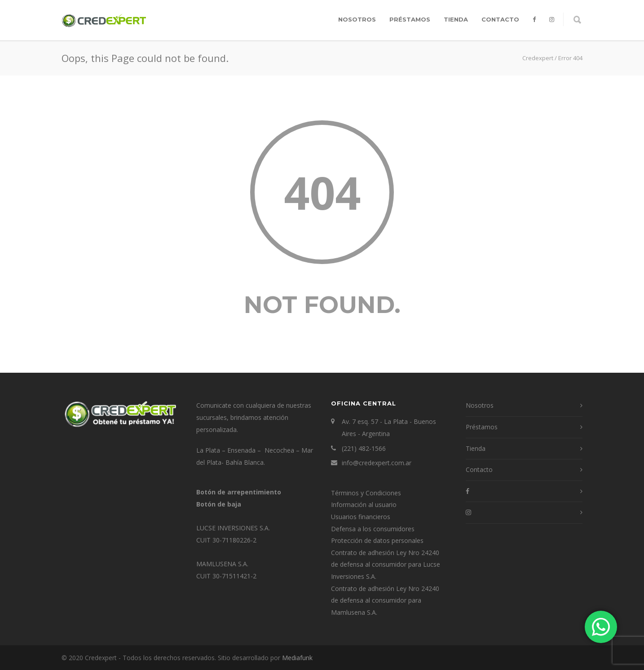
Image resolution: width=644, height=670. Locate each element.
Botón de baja (219, 504)
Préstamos (410, 19)
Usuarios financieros (361, 517)
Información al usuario (364, 505)
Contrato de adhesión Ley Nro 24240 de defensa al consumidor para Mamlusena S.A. (385, 600)
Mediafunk (297, 658)
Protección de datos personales (377, 540)
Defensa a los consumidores (373, 529)
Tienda (456, 19)
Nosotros (357, 19)
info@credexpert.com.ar (377, 463)
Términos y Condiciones (366, 493)
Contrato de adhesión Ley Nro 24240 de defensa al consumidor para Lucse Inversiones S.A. (386, 564)
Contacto (500, 19)
